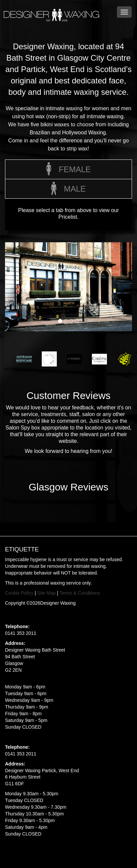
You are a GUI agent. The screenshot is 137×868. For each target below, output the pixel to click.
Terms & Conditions (80, 593)
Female (68, 170)
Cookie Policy (19, 593)
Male (68, 190)
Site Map (46, 593)
